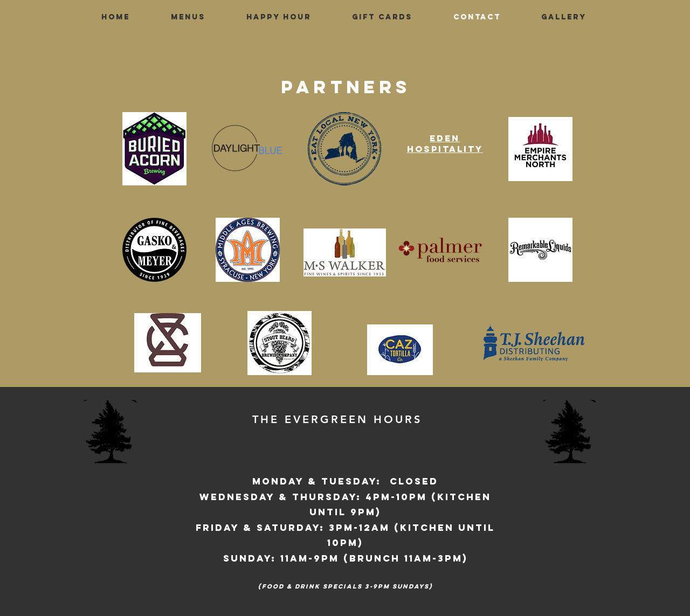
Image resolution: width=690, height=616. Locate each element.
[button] (188, 17)
